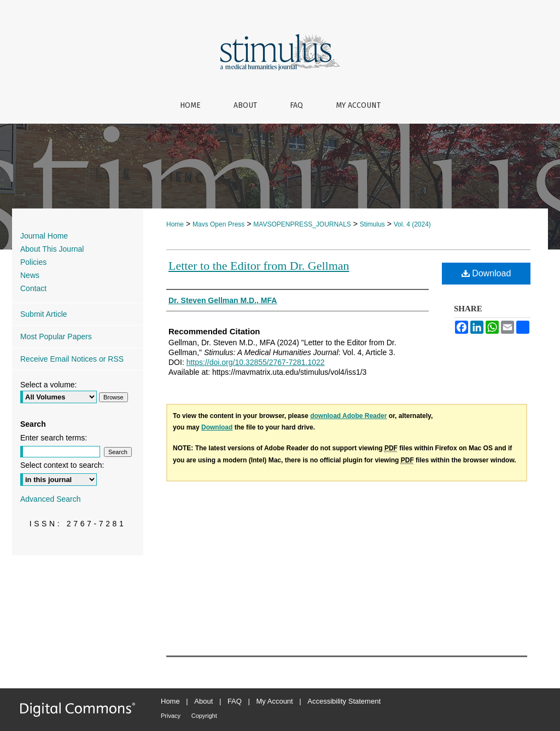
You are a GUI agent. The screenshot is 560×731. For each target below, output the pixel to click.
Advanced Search (51, 499)
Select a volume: (49, 385)
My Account (275, 701)
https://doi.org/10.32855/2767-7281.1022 (256, 362)
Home (175, 224)
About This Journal (52, 249)
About (203, 701)
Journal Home (44, 236)
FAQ (235, 701)
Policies (33, 262)
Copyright (204, 716)
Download (486, 273)
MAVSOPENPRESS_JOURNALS (302, 224)
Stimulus (372, 224)
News (30, 275)
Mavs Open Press (218, 224)
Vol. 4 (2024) (412, 224)
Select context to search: (62, 465)
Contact (33, 288)
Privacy (171, 716)
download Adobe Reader (348, 416)
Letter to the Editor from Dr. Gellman (259, 266)
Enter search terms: (54, 438)
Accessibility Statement (344, 701)
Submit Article (44, 314)
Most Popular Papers (56, 337)
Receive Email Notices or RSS (72, 359)
